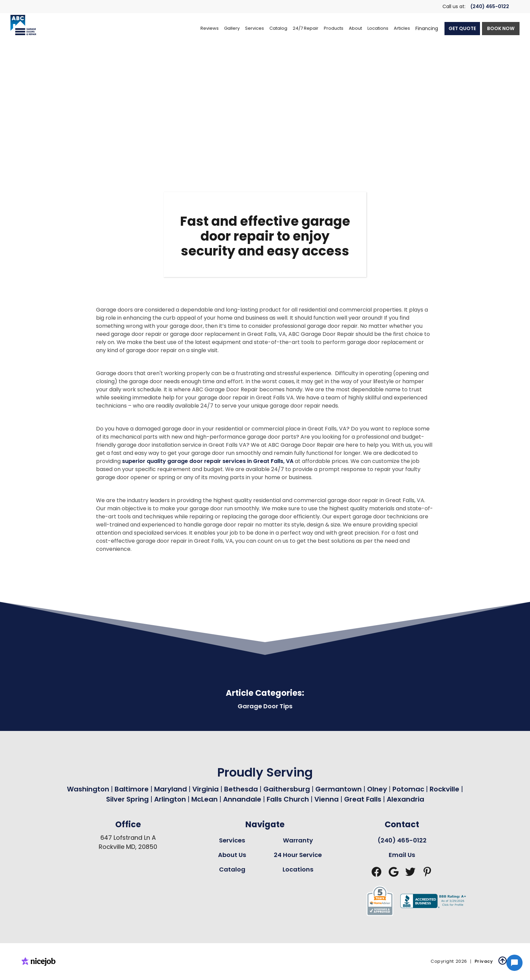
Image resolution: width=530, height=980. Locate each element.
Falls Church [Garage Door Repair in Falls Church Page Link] (288, 799)
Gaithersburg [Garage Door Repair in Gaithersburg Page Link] (287, 789)
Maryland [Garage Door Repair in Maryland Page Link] (171, 789)
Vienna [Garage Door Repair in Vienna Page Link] (327, 799)
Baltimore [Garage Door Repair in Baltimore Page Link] (132, 789)
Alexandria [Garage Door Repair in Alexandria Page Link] (405, 799)
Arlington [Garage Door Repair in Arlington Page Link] (170, 799)
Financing (427, 28)
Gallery (232, 28)
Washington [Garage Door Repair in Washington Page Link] (88, 789)
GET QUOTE (462, 28)
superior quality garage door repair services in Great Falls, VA (208, 461)
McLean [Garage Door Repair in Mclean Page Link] (204, 799)
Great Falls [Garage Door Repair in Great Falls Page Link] (363, 799)
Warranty (298, 840)
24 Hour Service (298, 855)
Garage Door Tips (265, 706)
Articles (402, 28)
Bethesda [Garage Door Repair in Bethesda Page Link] (241, 789)
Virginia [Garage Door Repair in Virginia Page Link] (206, 789)
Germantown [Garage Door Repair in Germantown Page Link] (339, 789)
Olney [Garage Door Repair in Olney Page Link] (378, 789)
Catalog (232, 869)
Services (232, 840)
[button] (255, 28)
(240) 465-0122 (490, 6)
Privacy (484, 961)
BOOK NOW (501, 28)
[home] (23, 25)
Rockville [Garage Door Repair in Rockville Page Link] (444, 789)
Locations (298, 869)
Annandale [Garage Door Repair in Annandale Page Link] (242, 799)
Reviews (210, 28)
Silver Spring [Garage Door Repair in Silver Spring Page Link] (128, 799)
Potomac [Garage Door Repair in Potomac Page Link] (409, 789)
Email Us (402, 855)
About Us (232, 855)
